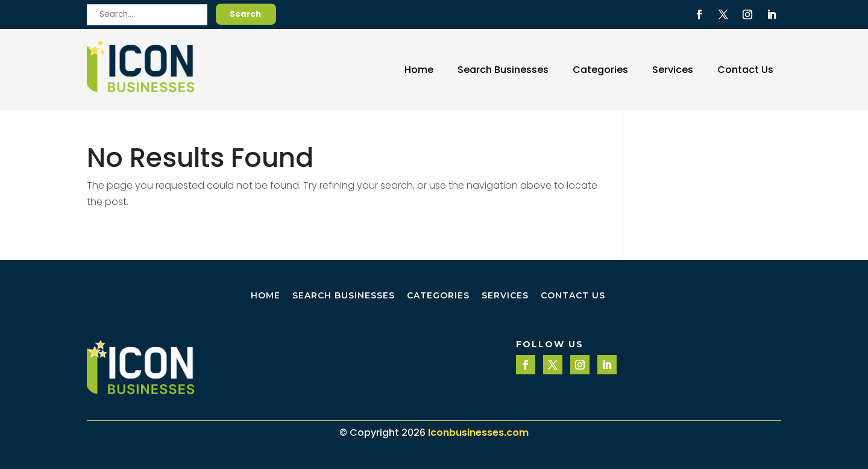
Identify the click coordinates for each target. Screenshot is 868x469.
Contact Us (745, 70)
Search (245, 14)
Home (419, 70)
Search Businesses (503, 70)
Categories (600, 70)
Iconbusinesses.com (478, 433)
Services (673, 70)
